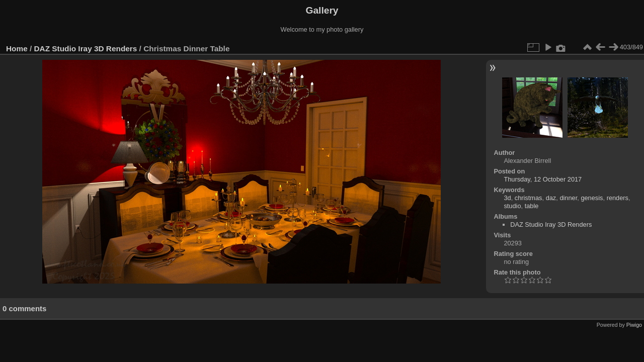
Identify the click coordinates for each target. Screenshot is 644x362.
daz (551, 198)
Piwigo (634, 325)
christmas (529, 198)
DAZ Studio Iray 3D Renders (86, 49)
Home (17, 49)
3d (507, 198)
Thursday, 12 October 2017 (543, 179)
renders (618, 198)
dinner (568, 198)
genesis (592, 198)
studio (512, 206)
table (532, 206)
